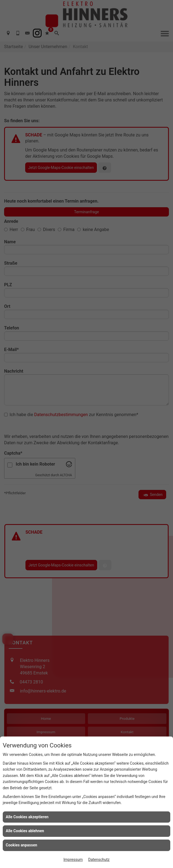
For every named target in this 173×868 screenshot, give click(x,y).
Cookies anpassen (21, 845)
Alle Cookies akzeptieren (27, 817)
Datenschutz (99, 860)
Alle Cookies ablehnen (25, 831)
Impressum (73, 860)
